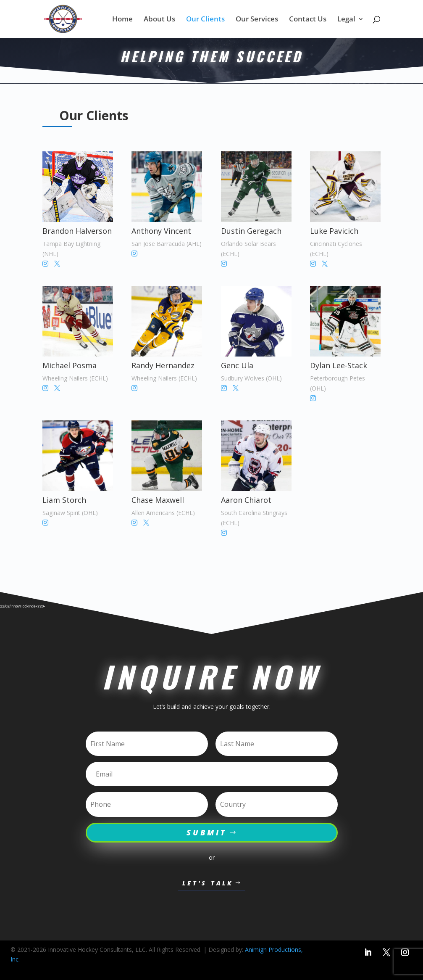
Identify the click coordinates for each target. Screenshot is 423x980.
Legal (346, 20)
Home (122, 20)
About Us (159, 20)
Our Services (257, 20)
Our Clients (205, 20)
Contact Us (308, 20)
